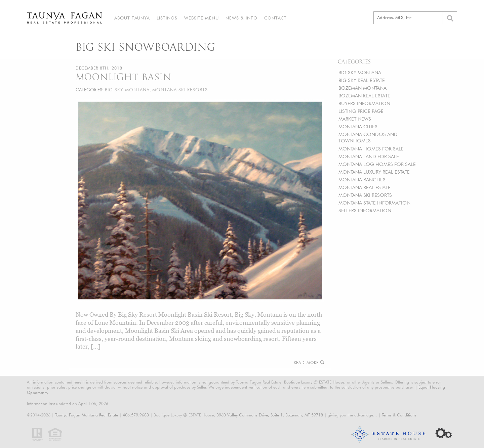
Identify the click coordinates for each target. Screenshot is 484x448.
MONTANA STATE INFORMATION (374, 203)
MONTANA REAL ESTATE (365, 187)
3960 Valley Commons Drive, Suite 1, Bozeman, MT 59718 (270, 415)
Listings (167, 18)
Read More (309, 363)
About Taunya (132, 18)
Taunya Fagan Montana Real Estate (87, 415)
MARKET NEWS (355, 119)
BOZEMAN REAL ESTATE (364, 96)
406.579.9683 (136, 415)
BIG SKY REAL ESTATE (362, 80)
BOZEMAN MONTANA (362, 88)
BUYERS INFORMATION (364, 103)
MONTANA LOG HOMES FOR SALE (377, 164)
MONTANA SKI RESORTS (365, 195)
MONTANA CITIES (358, 126)
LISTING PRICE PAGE (361, 111)
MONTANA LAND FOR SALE (369, 156)
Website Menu (201, 18)
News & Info (241, 18)
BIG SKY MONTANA (360, 72)
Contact (275, 18)
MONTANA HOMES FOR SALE (371, 149)
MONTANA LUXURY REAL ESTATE (374, 172)
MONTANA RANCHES (362, 180)
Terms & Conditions (399, 415)
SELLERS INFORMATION (365, 210)
